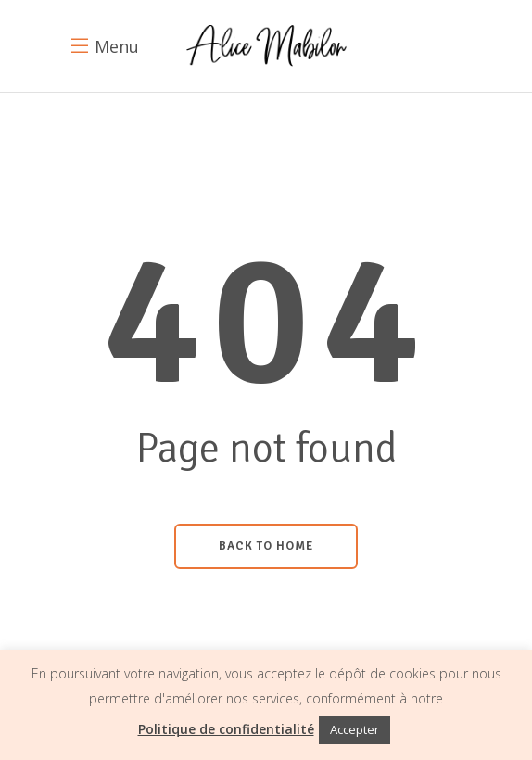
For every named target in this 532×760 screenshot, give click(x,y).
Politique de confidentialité (226, 729)
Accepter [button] (355, 729)
